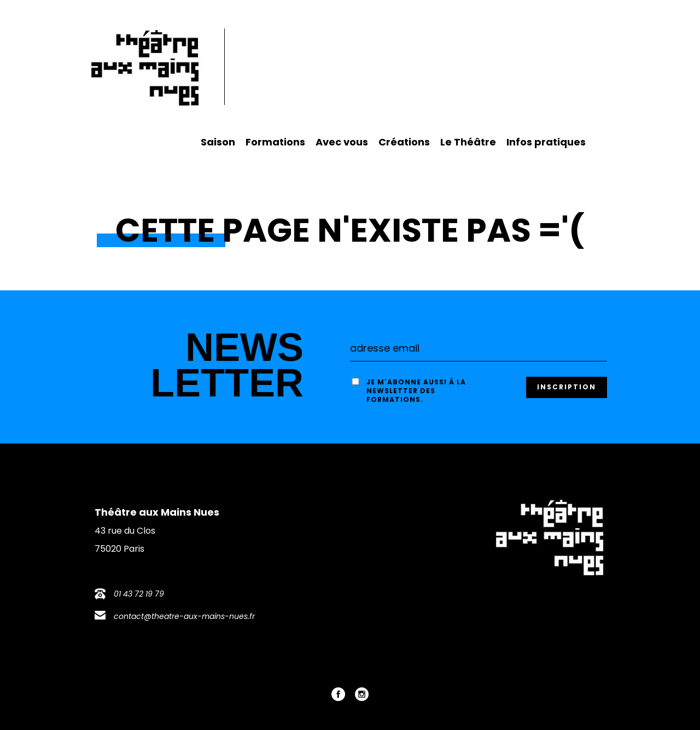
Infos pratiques (546, 142)
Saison (218, 142)
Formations (275, 142)
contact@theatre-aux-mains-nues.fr (184, 616)
